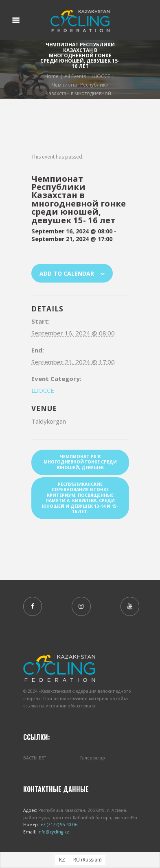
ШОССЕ (101, 76)
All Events (75, 76)
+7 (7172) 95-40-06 (58, 824)
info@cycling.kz (53, 832)
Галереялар (93, 758)
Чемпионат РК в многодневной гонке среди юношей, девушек (80, 462)
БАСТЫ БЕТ (35, 758)
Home (52, 76)
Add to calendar (67, 273)
